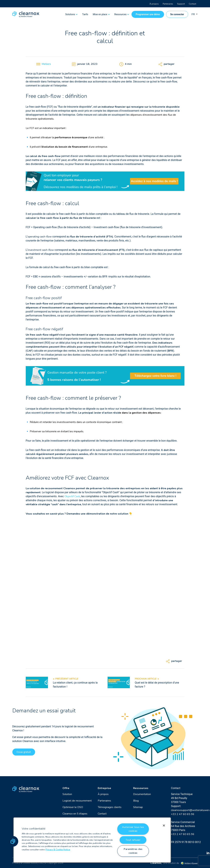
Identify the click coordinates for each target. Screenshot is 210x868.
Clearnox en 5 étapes (75, 814)
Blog (136, 801)
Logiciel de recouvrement (77, 801)
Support (181, 4)
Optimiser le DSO (73, 807)
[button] (13, 841)
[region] (92, 840)
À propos (154, 4)
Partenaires (168, 4)
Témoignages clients (110, 807)
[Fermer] (164, 826)
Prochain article (147, 679)
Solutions (70, 14)
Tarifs (85, 14)
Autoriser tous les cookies (133, 829)
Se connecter (177, 14)
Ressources (121, 14)
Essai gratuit (24, 752)
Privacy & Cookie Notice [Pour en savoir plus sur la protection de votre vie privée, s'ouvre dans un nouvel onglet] (58, 850)
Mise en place (100, 14)
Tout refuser (133, 840)
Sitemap (138, 807)
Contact (192, 4)
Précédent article (66, 679)
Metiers (46, 64)
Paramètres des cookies (133, 851)
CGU (41, 863)
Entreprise (104, 788)
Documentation (142, 794)
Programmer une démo (148, 14)
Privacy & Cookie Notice (25, 863)
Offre (66, 788)
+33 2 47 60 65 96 (183, 814)
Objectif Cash (72, 496)
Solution (67, 794)
